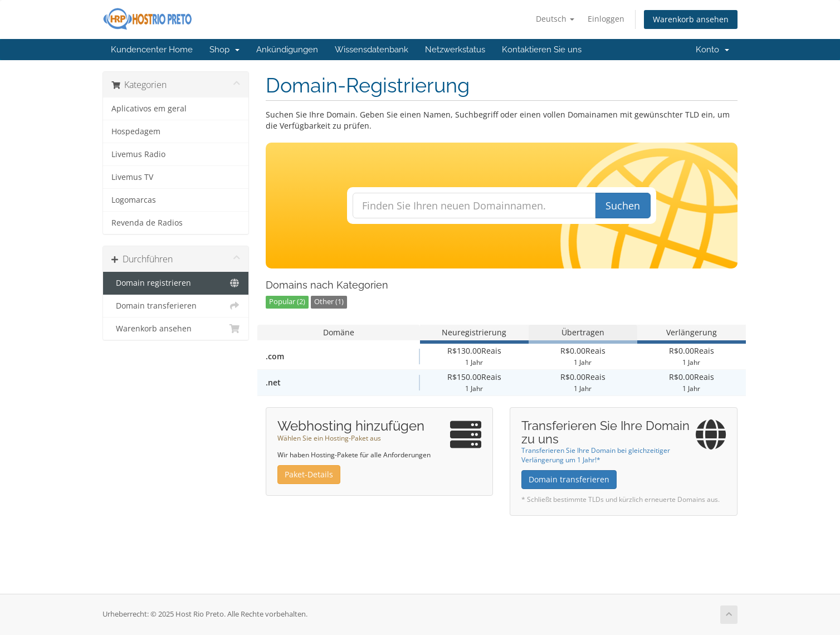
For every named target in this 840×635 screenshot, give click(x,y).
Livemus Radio (138, 154)
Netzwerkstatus (455, 50)
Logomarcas (134, 200)
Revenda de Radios (147, 223)
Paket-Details (309, 474)
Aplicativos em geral (149, 109)
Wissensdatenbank (372, 50)
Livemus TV (132, 177)
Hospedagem (136, 131)
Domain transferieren (176, 306)
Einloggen (606, 19)
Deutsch (555, 19)
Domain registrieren (176, 283)
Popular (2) (287, 302)
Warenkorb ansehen (691, 19)
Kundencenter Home (152, 50)
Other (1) (329, 302)
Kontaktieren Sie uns (542, 50)
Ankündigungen (287, 50)
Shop (224, 50)
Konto (712, 50)
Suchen (623, 206)
